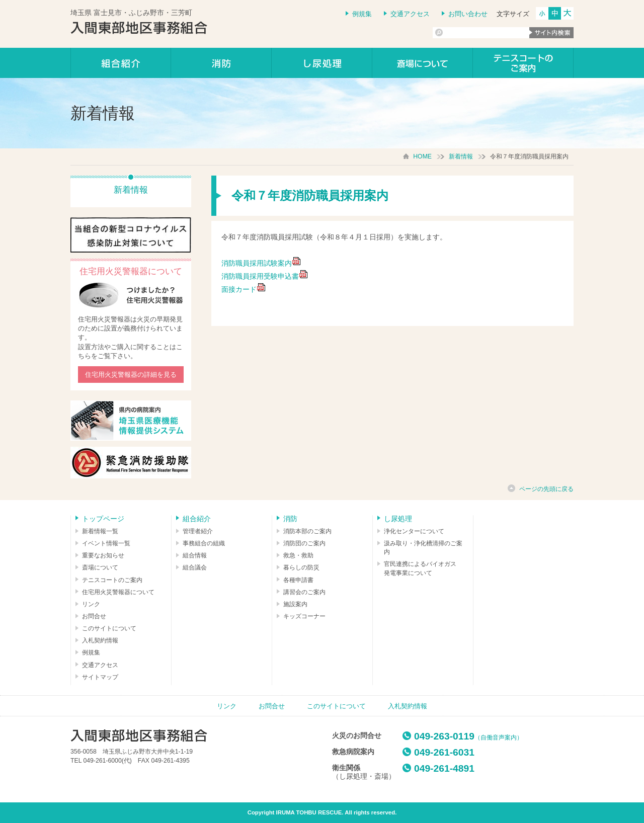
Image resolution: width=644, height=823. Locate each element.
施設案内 (295, 604)
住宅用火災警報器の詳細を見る (131, 375)
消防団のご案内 (304, 543)
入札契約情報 (100, 640)
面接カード (239, 289)
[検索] (481, 33)
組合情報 (195, 555)
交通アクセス (410, 14)
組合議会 (195, 567)
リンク (91, 604)
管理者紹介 (198, 531)
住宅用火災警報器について (118, 592)
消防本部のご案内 (307, 531)
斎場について (100, 567)
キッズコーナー (304, 616)
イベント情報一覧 (106, 543)
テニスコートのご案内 (523, 63)
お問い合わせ (468, 14)
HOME (422, 156)
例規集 (362, 14)
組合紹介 (121, 63)
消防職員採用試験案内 (261, 263)
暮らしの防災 (301, 567)
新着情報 (461, 156)
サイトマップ (100, 677)
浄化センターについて (414, 531)
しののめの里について (423, 63)
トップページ (103, 519)
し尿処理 (322, 63)
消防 (221, 63)
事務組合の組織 (204, 543)
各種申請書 (298, 580)
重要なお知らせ (103, 555)
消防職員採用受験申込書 (265, 276)
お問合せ (94, 616)
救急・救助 (298, 555)
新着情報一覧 (100, 531)
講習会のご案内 (304, 592)
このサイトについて (109, 628)
